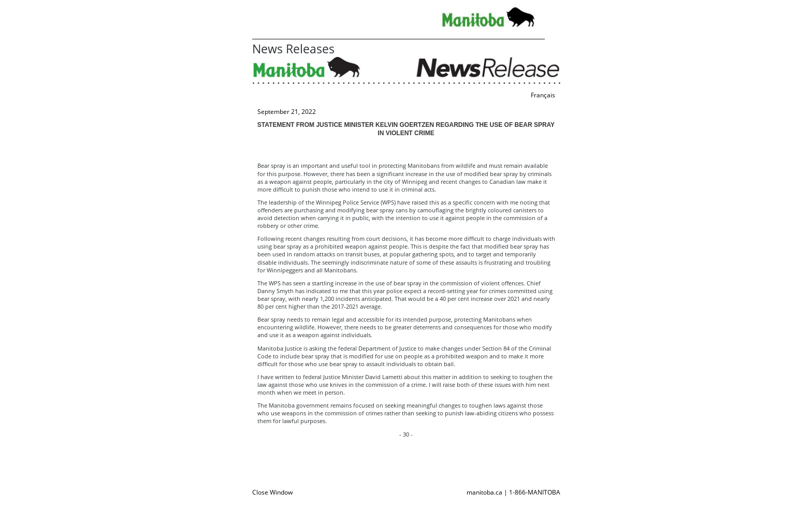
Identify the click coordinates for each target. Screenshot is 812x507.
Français (543, 95)
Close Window (272, 492)
